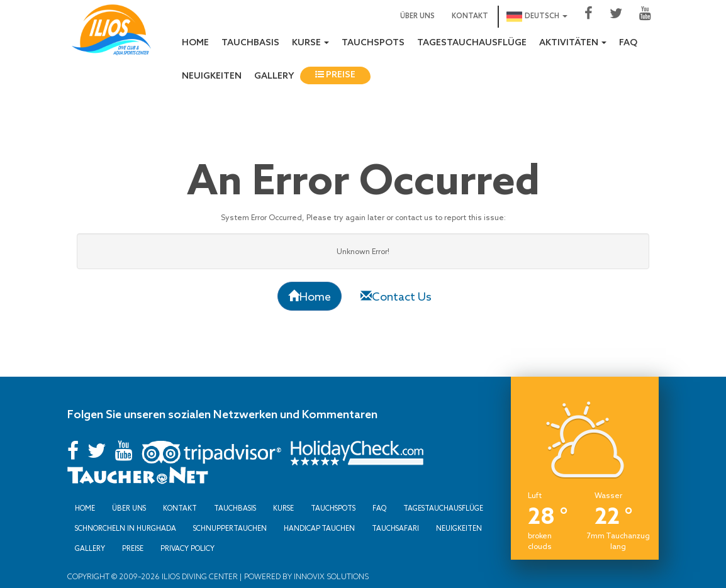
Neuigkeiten (212, 76)
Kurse (283, 508)
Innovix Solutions (330, 576)
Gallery (274, 76)
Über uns (417, 16)
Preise (335, 75)
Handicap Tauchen (319, 528)
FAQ (628, 43)
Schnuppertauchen (230, 528)
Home (195, 43)
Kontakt (470, 16)
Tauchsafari (395, 528)
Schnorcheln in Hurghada (126, 528)
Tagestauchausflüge (472, 43)
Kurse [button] (310, 43)
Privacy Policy (187, 548)
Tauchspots (373, 43)
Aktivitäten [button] (573, 43)
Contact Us (396, 296)
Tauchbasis (250, 43)
